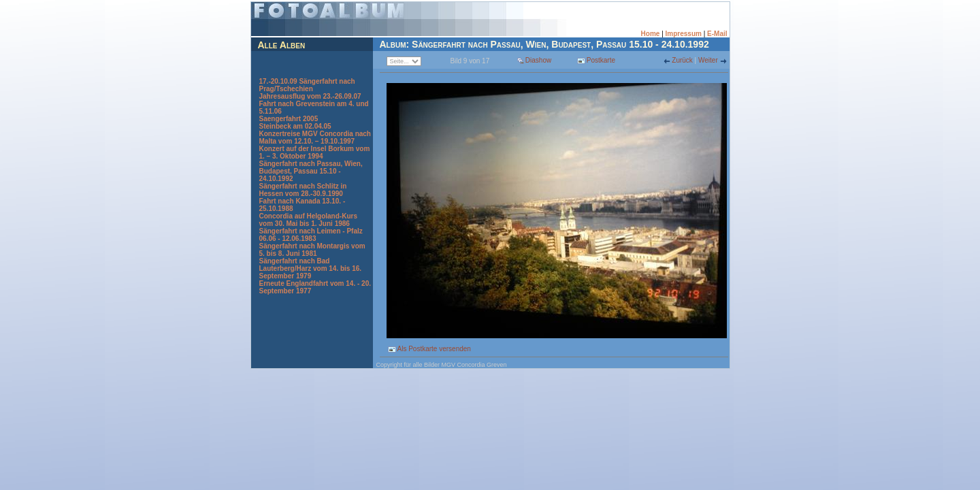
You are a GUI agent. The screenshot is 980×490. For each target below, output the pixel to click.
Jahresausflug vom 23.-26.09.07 (310, 96)
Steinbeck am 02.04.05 (295, 126)
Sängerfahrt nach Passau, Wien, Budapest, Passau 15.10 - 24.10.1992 (311, 171)
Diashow (538, 60)
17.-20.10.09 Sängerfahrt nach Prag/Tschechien (307, 85)
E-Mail (717, 34)
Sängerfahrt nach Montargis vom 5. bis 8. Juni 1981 (312, 250)
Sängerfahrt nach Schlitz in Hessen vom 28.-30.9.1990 (303, 190)
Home (651, 34)
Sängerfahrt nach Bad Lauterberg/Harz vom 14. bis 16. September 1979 (311, 268)
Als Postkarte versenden (429, 349)
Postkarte (596, 60)
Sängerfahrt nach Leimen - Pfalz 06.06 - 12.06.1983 (311, 235)
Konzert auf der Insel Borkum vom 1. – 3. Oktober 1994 (315, 152)
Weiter (709, 60)
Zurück (682, 60)
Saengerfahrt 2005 (289, 119)
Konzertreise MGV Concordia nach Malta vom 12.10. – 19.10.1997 (315, 137)
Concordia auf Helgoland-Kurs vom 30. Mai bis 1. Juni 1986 (308, 220)
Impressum (684, 34)
